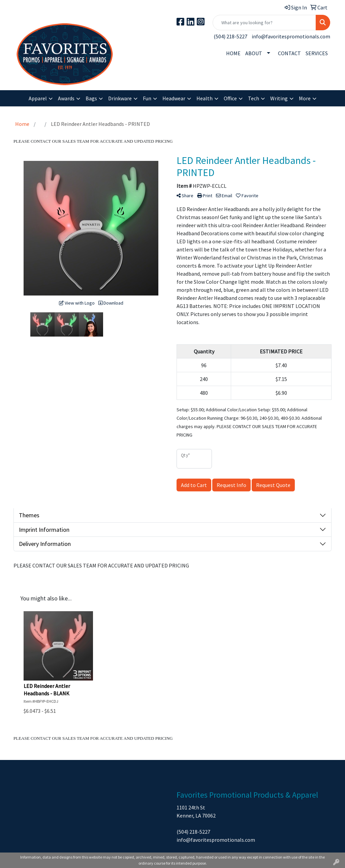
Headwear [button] (174, 98)
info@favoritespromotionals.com (291, 36)
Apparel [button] (38, 98)
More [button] (305, 98)
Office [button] (230, 98)
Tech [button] (254, 98)
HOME (233, 53)
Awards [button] (66, 98)
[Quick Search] (264, 23)
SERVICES (317, 53)
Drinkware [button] (120, 98)
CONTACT (289, 53)
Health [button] (205, 98)
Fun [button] (147, 98)
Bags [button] (91, 98)
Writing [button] (279, 98)
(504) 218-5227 (230, 36)
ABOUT (254, 53)
